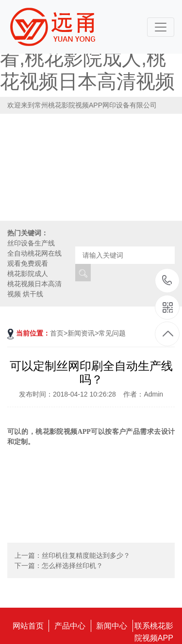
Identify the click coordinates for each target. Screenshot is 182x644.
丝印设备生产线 (31, 243)
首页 (57, 333)
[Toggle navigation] (161, 27)
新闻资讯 (81, 333)
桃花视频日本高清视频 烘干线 (34, 289)
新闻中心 (112, 626)
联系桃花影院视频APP (154, 627)
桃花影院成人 (28, 274)
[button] (171, 183)
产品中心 (70, 626)
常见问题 (112, 333)
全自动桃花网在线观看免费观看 (34, 258)
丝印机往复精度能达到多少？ (86, 555)
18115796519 (167, 280)
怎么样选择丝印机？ (72, 566)
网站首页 (28, 626)
